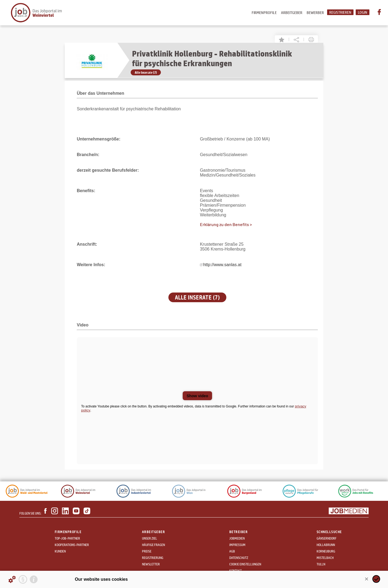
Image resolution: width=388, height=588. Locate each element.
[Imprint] (34, 579)
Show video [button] (198, 396)
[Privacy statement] (23, 579)
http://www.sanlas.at (222, 265)
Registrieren (340, 12)
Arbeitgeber (292, 13)
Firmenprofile (264, 13)
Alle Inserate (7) (146, 72)
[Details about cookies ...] (12, 579)
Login (363, 12)
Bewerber (315, 13)
